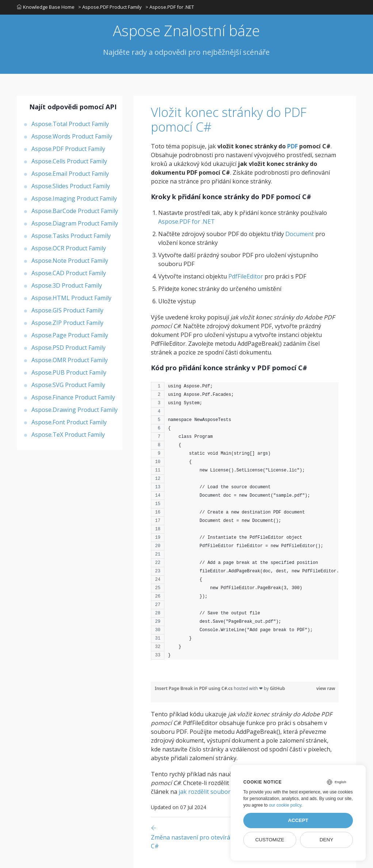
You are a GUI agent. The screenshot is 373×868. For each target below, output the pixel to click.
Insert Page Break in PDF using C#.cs (194, 688)
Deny (327, 840)
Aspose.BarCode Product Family (75, 211)
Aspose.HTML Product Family (71, 298)
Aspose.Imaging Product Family (74, 198)
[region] (245, 524)
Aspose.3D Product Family (67, 285)
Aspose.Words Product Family (72, 136)
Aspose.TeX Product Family (68, 435)
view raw (326, 688)
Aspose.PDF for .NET (186, 221)
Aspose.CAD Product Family (69, 273)
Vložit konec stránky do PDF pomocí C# (229, 120)
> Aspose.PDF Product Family (110, 7)
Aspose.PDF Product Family (68, 149)
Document (300, 234)
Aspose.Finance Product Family (73, 397)
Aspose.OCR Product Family (69, 248)
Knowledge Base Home (46, 7)
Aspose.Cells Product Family (69, 161)
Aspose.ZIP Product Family (67, 323)
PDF (292, 146)
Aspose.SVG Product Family (68, 385)
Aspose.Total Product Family (70, 124)
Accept (298, 820)
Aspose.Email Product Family (70, 174)
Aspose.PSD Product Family (68, 348)
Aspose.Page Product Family (70, 335)
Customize (270, 840)
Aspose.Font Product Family (69, 422)
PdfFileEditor (246, 276)
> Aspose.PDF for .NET (170, 7)
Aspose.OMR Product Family (70, 360)
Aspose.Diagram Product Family (75, 223)
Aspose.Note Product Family (70, 261)
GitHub (277, 688)
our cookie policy (285, 805)
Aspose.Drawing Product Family (75, 410)
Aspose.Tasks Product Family (71, 236)
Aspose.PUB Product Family (69, 372)
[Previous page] (214, 837)
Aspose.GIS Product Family (67, 310)
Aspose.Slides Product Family (71, 186)
